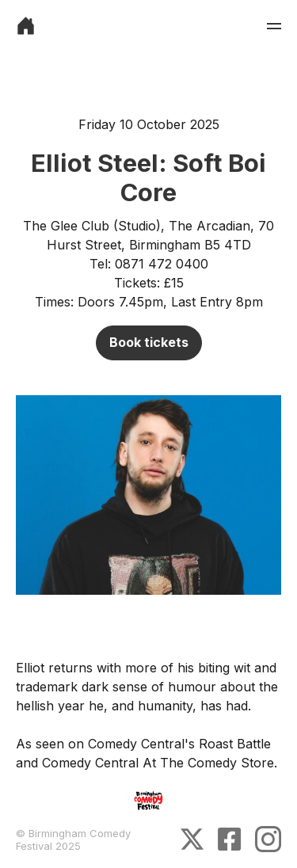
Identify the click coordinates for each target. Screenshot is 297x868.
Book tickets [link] (149, 342)
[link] (26, 26)
